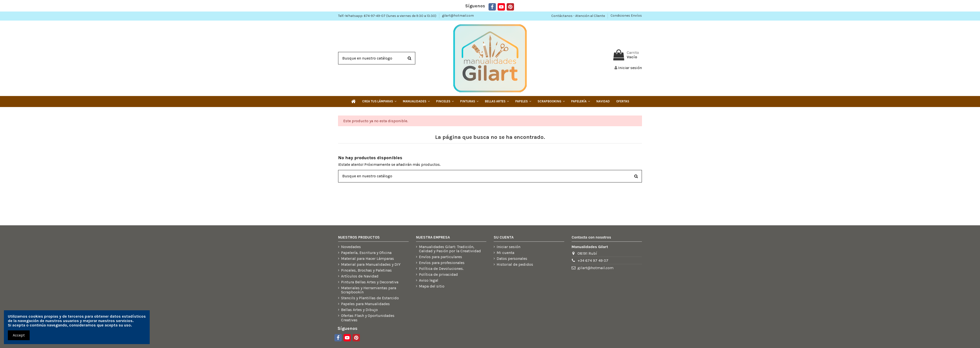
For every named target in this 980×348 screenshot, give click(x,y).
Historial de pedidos (515, 264)
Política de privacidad (438, 275)
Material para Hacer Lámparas (367, 259)
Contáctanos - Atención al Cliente (578, 16)
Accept (19, 335)
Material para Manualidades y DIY (371, 264)
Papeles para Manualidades (365, 304)
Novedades (351, 247)
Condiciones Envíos (626, 16)
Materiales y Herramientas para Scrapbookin (369, 290)
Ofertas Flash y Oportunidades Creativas (368, 318)
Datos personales (512, 259)
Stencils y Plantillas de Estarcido (370, 298)
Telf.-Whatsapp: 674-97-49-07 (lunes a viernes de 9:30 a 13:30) (388, 16)
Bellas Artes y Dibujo (359, 310)
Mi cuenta (505, 253)
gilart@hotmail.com (458, 16)
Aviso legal (429, 280)
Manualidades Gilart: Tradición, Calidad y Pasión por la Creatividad (450, 249)
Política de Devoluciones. (441, 269)
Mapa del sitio (432, 286)
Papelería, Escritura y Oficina (366, 253)
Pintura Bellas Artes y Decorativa (370, 282)
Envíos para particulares (441, 257)
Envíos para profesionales (442, 263)
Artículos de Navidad (360, 276)
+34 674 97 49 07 (593, 260)
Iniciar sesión (508, 247)
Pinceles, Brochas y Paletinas (366, 270)
